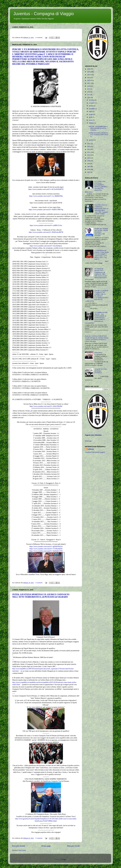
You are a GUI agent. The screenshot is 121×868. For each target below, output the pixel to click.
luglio (91, 111)
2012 (89, 152)
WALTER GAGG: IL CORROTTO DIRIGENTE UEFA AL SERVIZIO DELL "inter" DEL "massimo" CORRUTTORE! (101, 209)
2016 (89, 98)
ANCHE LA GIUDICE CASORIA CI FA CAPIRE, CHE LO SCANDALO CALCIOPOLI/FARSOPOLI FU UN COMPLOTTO (97, 296)
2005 (89, 172)
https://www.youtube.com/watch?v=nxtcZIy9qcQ (46, 246)
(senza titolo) (98, 353)
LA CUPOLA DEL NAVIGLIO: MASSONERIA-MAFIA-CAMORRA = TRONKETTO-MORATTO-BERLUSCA (97, 187)
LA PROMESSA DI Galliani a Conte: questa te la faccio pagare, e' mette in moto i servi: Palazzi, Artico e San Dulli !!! (102, 255)
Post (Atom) (22, 850)
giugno (91, 114)
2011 (89, 155)
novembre (92, 103)
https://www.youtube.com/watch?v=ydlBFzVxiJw (46, 225)
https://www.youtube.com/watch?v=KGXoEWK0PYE (46, 189)
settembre (92, 109)
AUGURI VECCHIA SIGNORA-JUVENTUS (101, 371)
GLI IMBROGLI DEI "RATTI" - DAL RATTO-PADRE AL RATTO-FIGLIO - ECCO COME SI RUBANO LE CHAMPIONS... (96, 318)
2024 (89, 75)
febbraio (92, 123)
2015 (89, 144)
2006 (89, 169)
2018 (89, 92)
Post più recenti (19, 846)
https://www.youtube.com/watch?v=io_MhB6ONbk (46, 196)
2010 (89, 158)
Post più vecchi (73, 846)
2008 (89, 164)
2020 (89, 86)
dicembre (92, 100)
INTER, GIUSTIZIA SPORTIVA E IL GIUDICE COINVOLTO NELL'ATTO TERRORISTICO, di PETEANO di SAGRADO (41, 596)
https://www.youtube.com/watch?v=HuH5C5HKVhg (46, 210)
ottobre (91, 106)
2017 (89, 95)
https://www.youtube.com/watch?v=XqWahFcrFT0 (46, 551)
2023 (89, 78)
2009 (89, 161)
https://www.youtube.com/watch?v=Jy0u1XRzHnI (46, 406)
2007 (89, 166)
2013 (89, 149)
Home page (46, 846)
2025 (89, 72)
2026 (89, 69)
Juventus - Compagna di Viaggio (44, 14)
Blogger (64, 859)
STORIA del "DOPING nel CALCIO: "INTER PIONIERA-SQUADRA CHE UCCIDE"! (101, 232)
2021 (89, 83)
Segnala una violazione (93, 435)
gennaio (92, 140)
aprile (91, 117)
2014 (89, 146)
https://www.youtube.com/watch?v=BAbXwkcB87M (46, 232)
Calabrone (91, 449)
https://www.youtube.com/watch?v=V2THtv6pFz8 (46, 549)
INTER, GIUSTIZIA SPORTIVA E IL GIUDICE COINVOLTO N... (98, 135)
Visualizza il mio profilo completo (95, 452)
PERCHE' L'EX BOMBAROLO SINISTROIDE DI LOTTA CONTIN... (98, 128)
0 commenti (39, 38)
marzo (91, 120)
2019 (89, 89)
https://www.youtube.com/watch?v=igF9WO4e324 (46, 547)
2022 (89, 80)
